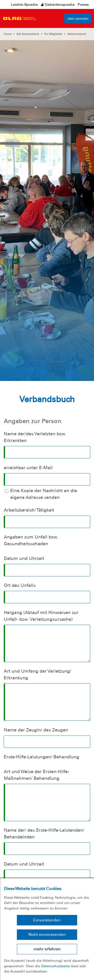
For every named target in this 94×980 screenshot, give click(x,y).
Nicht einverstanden (47, 935)
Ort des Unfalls (20, 585)
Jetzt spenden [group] (78, 19)
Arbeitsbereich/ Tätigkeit (29, 510)
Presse (83, 4)
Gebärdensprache (58, 4)
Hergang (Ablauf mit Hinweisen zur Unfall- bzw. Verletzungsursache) (41, 616)
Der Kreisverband (28, 34)
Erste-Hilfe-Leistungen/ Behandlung (41, 757)
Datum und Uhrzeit (24, 558)
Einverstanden (47, 920)
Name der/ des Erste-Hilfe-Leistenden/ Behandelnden (44, 834)
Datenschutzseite (55, 966)
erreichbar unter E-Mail (28, 468)
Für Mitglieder (53, 34)
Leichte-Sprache (24, 4)
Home (8, 34)
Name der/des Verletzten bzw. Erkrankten (35, 437)
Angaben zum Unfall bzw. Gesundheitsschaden (31, 540)
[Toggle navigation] (43, 18)
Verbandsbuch (77, 34)
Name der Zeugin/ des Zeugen (36, 730)
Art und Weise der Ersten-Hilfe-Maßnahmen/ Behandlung (36, 775)
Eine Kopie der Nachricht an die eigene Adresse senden (44, 494)
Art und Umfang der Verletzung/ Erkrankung (37, 674)
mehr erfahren (47, 949)
